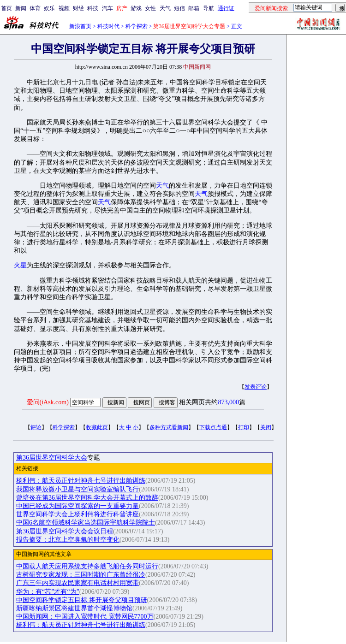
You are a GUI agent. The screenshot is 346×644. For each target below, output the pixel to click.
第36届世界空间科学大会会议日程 (65, 531)
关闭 (266, 427)
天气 (165, 8)
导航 (209, 8)
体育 (35, 8)
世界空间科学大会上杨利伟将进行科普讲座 (78, 514)
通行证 (226, 8)
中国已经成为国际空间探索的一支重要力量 (78, 506)
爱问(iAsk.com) (48, 402)
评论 (36, 427)
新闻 (21, 8)
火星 (20, 265)
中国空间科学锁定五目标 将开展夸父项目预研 (82, 600)
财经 (78, 8)
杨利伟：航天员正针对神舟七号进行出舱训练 (81, 481)
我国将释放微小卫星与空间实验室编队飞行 (78, 489)
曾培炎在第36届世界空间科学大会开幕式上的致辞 (87, 498)
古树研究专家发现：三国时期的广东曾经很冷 (81, 575)
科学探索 (137, 26)
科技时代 (108, 26)
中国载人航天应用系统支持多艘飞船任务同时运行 (87, 566)
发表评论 (256, 387)
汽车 (107, 8)
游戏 (136, 8)
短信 (179, 8)
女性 (150, 8)
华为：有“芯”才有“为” (48, 592)
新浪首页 (80, 26)
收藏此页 (97, 427)
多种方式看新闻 (169, 427)
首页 (6, 8)
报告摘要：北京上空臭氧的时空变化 (68, 540)
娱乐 (49, 8)
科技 (93, 8)
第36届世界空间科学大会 (52, 458)
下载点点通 (213, 427)
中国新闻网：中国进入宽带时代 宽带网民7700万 (85, 617)
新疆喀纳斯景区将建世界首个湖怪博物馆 (74, 608)
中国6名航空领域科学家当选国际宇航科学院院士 (86, 523)
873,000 (228, 402)
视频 (64, 8)
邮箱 (194, 8)
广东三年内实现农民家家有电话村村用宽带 (78, 583)
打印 (244, 427)
